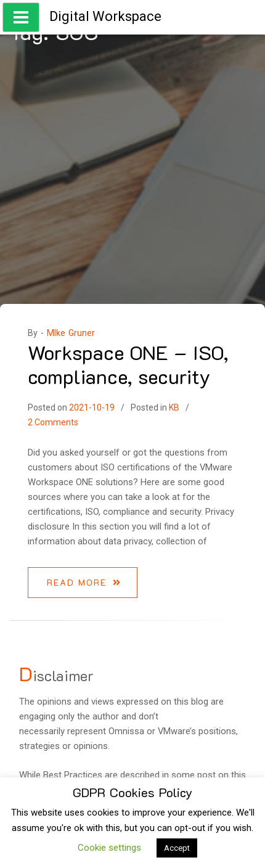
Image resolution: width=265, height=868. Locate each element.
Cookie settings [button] (109, 848)
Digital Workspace (105, 16)
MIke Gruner (71, 333)
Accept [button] (177, 848)
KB (174, 407)
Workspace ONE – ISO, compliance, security (128, 364)
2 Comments (53, 422)
